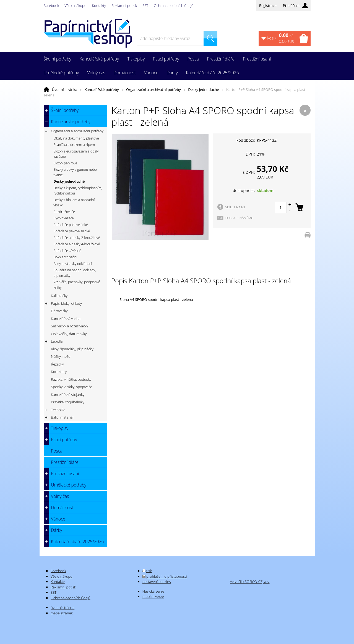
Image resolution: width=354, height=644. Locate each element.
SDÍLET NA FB (235, 207)
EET (145, 6)
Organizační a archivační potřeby (153, 90)
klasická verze (153, 591)
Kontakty (99, 6)
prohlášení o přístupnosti (166, 576)
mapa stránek (62, 613)
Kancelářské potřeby (102, 90)
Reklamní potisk (124, 6)
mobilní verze (153, 596)
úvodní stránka (63, 608)
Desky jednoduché (203, 90)
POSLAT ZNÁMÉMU (240, 218)
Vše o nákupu (76, 6)
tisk (149, 571)
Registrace (268, 6)
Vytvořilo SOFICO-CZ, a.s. (250, 582)
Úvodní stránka (65, 90)
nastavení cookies (157, 582)
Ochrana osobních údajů (174, 6)
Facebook (51, 6)
